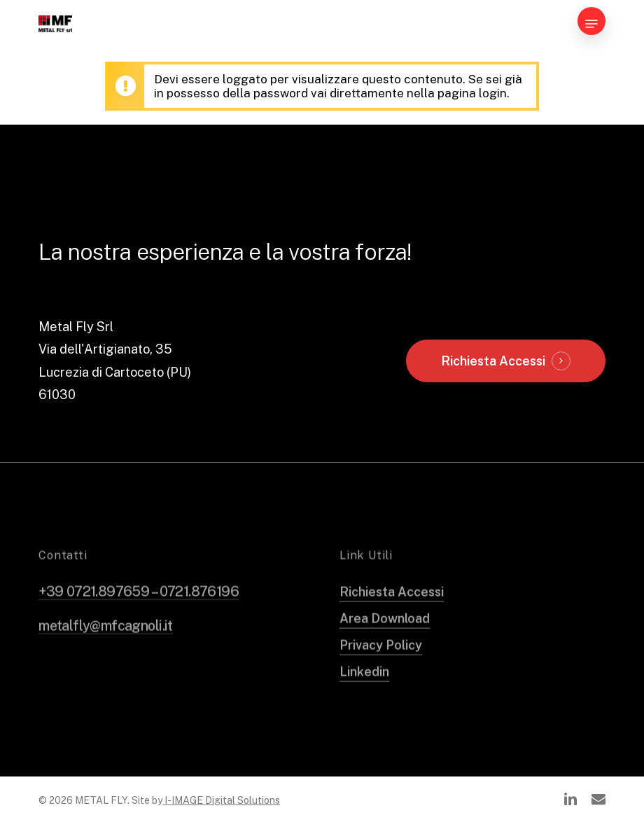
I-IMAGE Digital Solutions (221, 800)
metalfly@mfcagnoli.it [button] (106, 644)
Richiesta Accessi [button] (493, 361)
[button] (591, 24)
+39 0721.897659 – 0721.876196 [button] (139, 609)
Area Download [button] (385, 636)
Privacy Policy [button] (381, 663)
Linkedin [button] (364, 689)
